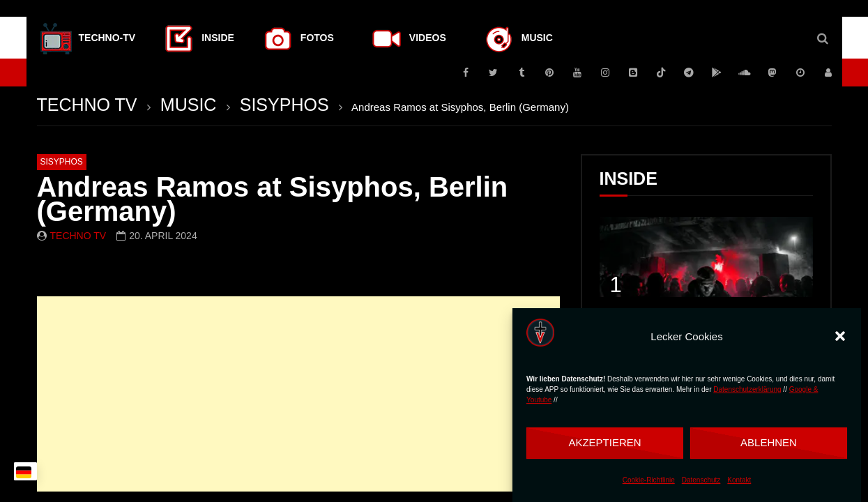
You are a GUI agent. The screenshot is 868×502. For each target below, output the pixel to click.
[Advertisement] (298, 394)
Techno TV (78, 236)
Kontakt (739, 480)
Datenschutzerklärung (747, 389)
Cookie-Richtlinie (649, 480)
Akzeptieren (604, 442)
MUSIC (189, 105)
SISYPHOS (284, 105)
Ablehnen (769, 442)
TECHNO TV (87, 105)
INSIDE (629, 178)
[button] (840, 336)
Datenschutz (701, 480)
